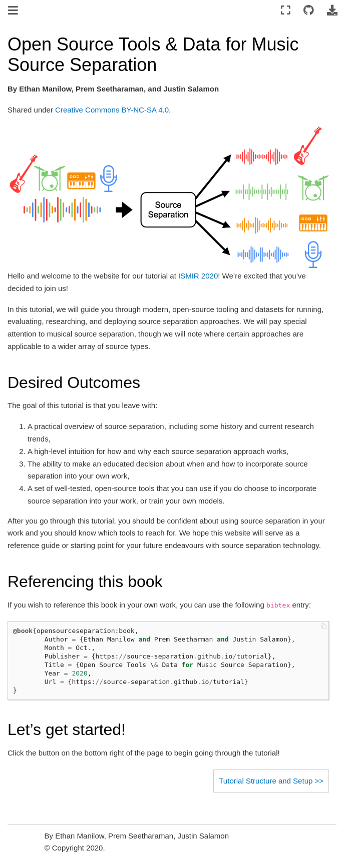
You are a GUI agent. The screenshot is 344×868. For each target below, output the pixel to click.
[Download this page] (332, 11)
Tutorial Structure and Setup (266, 781)
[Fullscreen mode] (286, 11)
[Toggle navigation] (14, 11)
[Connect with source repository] (309, 11)
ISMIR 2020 (198, 276)
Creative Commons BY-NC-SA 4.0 (112, 110)
